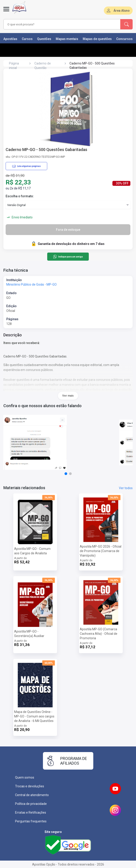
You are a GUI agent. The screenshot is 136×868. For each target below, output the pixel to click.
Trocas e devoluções (30, 786)
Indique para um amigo (68, 257)
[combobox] (58, 24)
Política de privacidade (31, 804)
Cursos (27, 39)
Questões (44, 39)
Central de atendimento (32, 795)
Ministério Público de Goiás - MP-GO (31, 284)
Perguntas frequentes (31, 821)
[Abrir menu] (6, 12)
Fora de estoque (68, 230)
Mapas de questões (97, 39)
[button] (66, 474)
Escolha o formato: (20, 196)
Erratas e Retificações (31, 813)
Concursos (124, 39)
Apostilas (10, 39)
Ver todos (126, 488)
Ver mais (68, 396)
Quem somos (25, 777)
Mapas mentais (67, 39)
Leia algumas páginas (26, 166)
